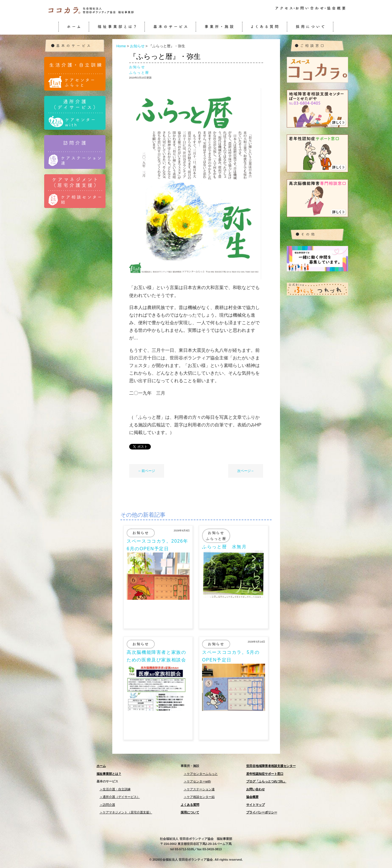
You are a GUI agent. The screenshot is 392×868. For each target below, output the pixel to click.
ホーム (101, 766)
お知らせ (137, 67)
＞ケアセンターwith (197, 781)
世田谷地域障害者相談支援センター (271, 766)
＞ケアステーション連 (199, 789)
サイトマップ (256, 805)
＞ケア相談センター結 (199, 797)
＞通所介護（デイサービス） (120, 797)
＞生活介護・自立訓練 (115, 789)
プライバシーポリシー (262, 812)
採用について (190, 812)
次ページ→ (246, 471)
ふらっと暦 (139, 73)
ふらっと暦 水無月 (224, 547)
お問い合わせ (256, 789)
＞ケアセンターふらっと (201, 774)
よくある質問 (190, 805)
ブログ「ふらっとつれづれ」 (266, 781)
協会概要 (252, 797)
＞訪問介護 (107, 805)
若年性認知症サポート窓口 (265, 774)
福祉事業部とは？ (109, 774)
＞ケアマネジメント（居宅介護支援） (126, 812)
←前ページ (147, 471)
